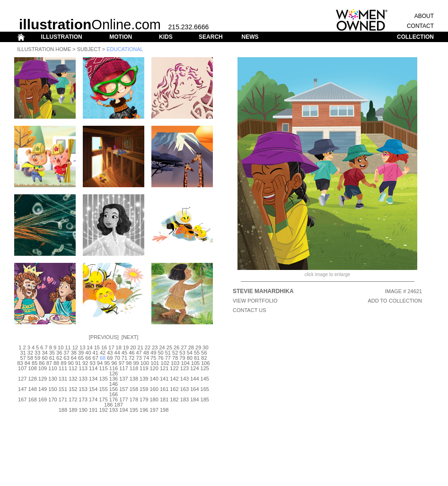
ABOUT (424, 16)
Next (130, 337)
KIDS (166, 37)
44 (117, 353)
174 (93, 399)
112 (73, 368)
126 (114, 373)
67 (96, 358)
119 (144, 368)
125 (205, 368)
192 (103, 410)
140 (154, 379)
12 (75, 347)
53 (182, 353)
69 (110, 358)
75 (153, 358)
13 (82, 347)
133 (83, 379)
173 (83, 399)
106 (205, 363)
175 (103, 399)
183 (184, 399)
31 (23, 353)
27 (184, 347)
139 (144, 379)
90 (71, 363)
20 (133, 347)
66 (88, 358)
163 (184, 389)
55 (197, 353)
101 (155, 363)
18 (119, 347)
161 (164, 389)
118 (134, 368)
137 (123, 379)
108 (32, 368)
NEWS (250, 37)
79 (182, 358)
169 (43, 399)
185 (205, 399)
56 (204, 353)
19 (126, 347)
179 (144, 399)
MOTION (121, 37)
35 (52, 353)
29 (198, 347)
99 (136, 363)
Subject (89, 49)
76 (160, 358)
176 (114, 399)
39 (81, 353)
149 (43, 389)
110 (53, 368)
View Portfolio (255, 301)
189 (73, 410)
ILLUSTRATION (62, 37)
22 (148, 347)
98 (129, 363)
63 (66, 358)
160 (154, 389)
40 (88, 353)
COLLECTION (415, 37)
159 (144, 389)
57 (23, 358)
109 (43, 368)
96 (114, 363)
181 (164, 399)
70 (117, 358)
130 (53, 379)
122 (174, 368)
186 (108, 405)
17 (111, 347)
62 (59, 358)
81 (197, 358)
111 (63, 368)
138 (134, 379)
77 (168, 358)
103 (175, 363)
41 (96, 353)
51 (168, 353)
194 (123, 410)
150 (53, 389)
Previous (104, 337)
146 (114, 384)
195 (134, 410)
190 (83, 410)
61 (52, 358)
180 (154, 399)
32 (30, 353)
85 (35, 363)
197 (154, 410)
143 (184, 379)
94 (100, 363)
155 (103, 389)
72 (132, 358)
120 (154, 368)
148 (32, 389)
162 (174, 389)
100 (145, 363)
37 (66, 353)
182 (174, 399)
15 (97, 347)
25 (169, 347)
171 (63, 399)
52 (175, 353)
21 (141, 347)
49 (153, 353)
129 (43, 379)
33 (37, 353)
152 (73, 389)
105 (195, 363)
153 (83, 389)
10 (61, 347)
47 (139, 353)
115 (103, 368)
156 (114, 389)
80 (190, 358)
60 (44, 358)
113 (83, 368)
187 (119, 405)
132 (73, 379)
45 (124, 353)
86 (42, 363)
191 (93, 410)
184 (194, 399)
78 (175, 358)
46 (132, 353)
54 (190, 353)
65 (81, 358)
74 (146, 358)
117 (123, 368)
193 (114, 410)
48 (146, 353)
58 (30, 358)
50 (160, 353)
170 (53, 399)
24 (162, 347)
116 (114, 368)
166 (114, 394)
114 (93, 368)
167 (22, 399)
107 (22, 368)
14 (89, 347)
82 (204, 358)
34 (44, 353)
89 (63, 363)
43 (110, 353)
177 (123, 399)
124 (194, 368)
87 (49, 363)
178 (134, 399)
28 (191, 347)
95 (107, 363)
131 (63, 379)
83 (20, 363)
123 (184, 368)
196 (144, 410)
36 (59, 353)
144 (194, 379)
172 (73, 399)
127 (22, 379)
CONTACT (420, 26)
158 (134, 389)
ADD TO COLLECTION (395, 301)
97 (122, 363)
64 (74, 358)
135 (103, 379)
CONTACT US (250, 310)
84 (27, 363)
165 (205, 389)
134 (93, 379)
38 (74, 353)
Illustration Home (44, 49)
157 (123, 389)
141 (164, 379)
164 (194, 389)
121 (164, 368)
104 (185, 363)
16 (104, 347)
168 (32, 399)
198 (164, 410)
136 (114, 379)
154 (93, 389)
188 (63, 410)
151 (63, 389)
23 (155, 347)
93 (93, 363)
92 (85, 363)
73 (139, 358)
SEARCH (211, 37)
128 (32, 379)
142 (174, 379)
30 (205, 347)
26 (176, 347)
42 (103, 353)
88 (56, 363)
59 (37, 358)
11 (68, 347)
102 (165, 363)
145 (205, 379)
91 (78, 363)
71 (124, 358)
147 (22, 389)
